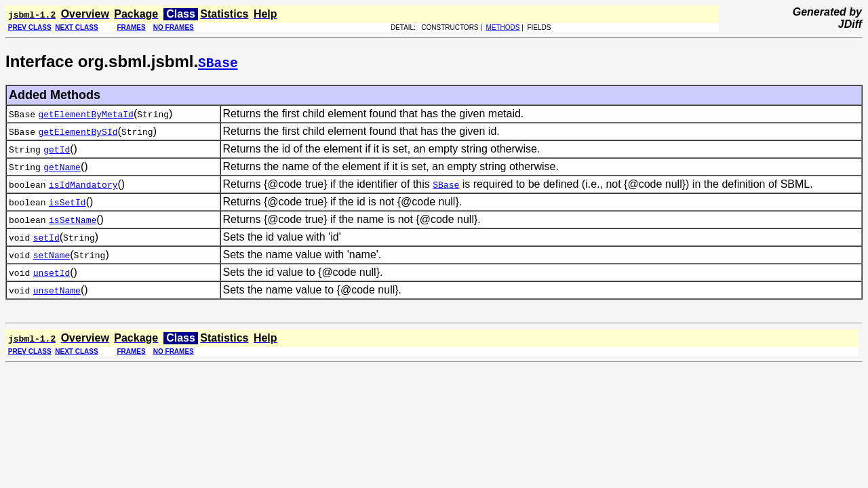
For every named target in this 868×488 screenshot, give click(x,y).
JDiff (850, 24)
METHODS (502, 27)
